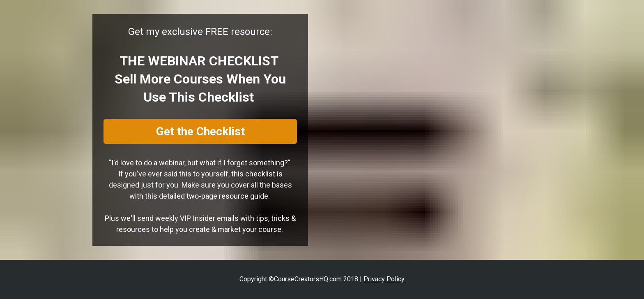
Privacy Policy (384, 279)
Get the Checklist (200, 131)
